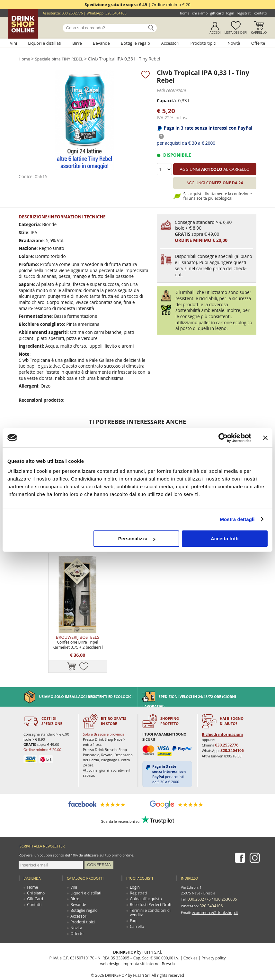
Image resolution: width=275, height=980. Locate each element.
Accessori (170, 43)
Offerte (258, 43)
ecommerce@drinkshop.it (213, 894)
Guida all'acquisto (145, 883)
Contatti (260, 13)
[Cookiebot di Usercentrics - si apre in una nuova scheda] (223, 438)
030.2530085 (222, 883)
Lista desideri (236, 32)
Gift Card (217, 13)
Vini (13, 43)
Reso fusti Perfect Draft (149, 888)
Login (230, 13)
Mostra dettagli (237, 519)
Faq (133, 905)
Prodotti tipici (204, 43)
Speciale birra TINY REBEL (60, 59)
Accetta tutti (225, 539)
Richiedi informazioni (221, 718)
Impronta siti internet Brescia (149, 948)
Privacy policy (213, 942)
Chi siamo (200, 13)
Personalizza (137, 539)
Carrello (259, 32)
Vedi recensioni (171, 90)
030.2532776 (72, 13)
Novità (234, 43)
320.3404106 (116, 13)
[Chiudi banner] (265, 438)
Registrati (244, 13)
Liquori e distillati (45, 43)
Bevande (101, 43)
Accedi (215, 32)
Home (185, 13)
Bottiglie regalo (135, 43)
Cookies (191, 942)
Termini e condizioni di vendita (149, 897)
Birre (77, 43)
